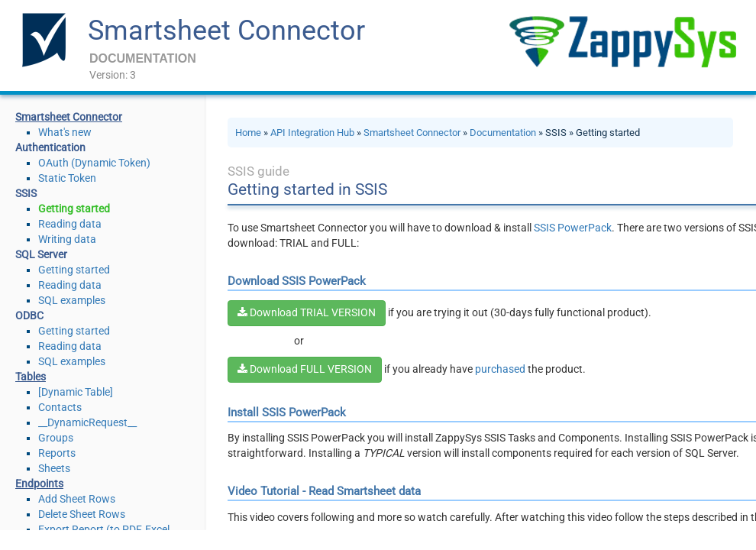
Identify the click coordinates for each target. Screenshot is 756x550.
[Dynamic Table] (76, 392)
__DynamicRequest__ (87, 422)
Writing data (67, 239)
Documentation (503, 133)
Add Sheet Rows (77, 499)
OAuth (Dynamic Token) (94, 163)
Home (248, 133)
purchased (500, 369)
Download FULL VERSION (305, 369)
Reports (57, 453)
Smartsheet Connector (226, 31)
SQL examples (72, 300)
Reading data (70, 224)
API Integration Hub (312, 133)
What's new (65, 132)
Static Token (67, 178)
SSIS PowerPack (573, 228)
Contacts (60, 407)
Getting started (74, 209)
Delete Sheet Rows (82, 514)
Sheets (54, 468)
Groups (56, 438)
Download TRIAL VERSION (307, 312)
